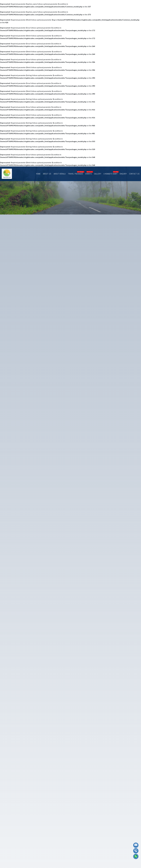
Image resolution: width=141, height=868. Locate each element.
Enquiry (125, 174)
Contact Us (135, 174)
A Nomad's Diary (113, 174)
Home (46, 174)
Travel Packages (80, 174)
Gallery (101, 174)
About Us (54, 174)
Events (93, 174)
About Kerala (66, 174)
